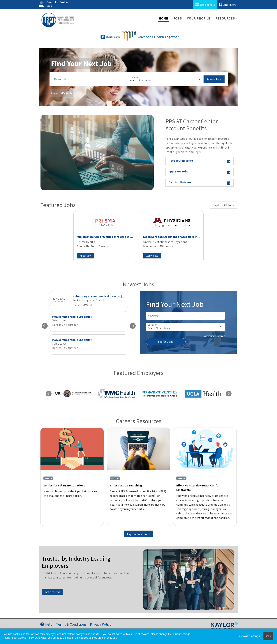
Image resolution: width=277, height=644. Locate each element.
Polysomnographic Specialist (72, 317)
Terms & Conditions (71, 624)
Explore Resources (139, 534)
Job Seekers (205, 5)
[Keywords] (90, 79)
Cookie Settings (250, 636)
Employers (228, 5)
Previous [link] (49, 394)
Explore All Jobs (224, 205)
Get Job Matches (200, 183)
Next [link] (229, 394)
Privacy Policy (101, 624)
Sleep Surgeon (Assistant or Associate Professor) (176, 237)
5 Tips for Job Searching (126, 485)
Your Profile (199, 18)
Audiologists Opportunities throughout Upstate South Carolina (119, 237)
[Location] (166, 79)
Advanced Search (61, 93)
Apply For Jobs (200, 172)
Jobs (178, 18)
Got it (268, 636)
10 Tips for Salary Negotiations (64, 485)
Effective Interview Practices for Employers (198, 488)
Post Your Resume (200, 161)
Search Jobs (214, 79)
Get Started (52, 592)
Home (164, 18)
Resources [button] (225, 18)
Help (46, 624)
